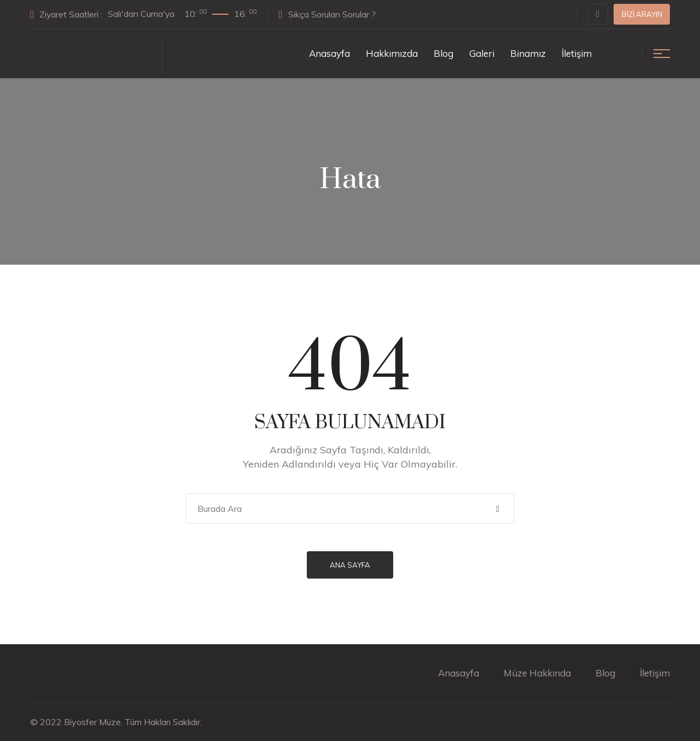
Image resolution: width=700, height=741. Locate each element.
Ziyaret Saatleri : (144, 14)
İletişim (577, 53)
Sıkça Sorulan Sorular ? (328, 14)
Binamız (528, 53)
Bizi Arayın (642, 14)
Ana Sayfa (350, 565)
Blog (444, 53)
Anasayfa (329, 53)
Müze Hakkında (537, 673)
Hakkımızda (392, 53)
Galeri (482, 53)
